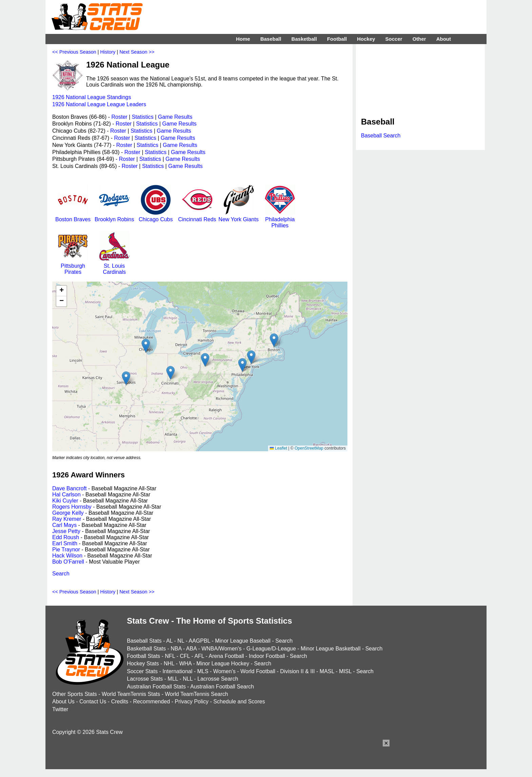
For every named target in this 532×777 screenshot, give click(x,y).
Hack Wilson (67, 556)
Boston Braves (73, 216)
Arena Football (226, 656)
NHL (169, 664)
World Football (258, 671)
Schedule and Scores (239, 702)
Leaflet (278, 448)
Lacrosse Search (218, 679)
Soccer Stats (142, 671)
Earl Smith (65, 543)
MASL (327, 671)
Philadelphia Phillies (280, 219)
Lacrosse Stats (145, 679)
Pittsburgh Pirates (73, 266)
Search (61, 574)
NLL (188, 679)
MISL (345, 671)
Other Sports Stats (75, 694)
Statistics (142, 117)
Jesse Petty (66, 531)
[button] (146, 346)
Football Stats (144, 656)
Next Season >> (137, 52)
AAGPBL (199, 641)
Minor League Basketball (330, 649)
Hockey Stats (143, 664)
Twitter (60, 709)
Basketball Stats (146, 649)
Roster (119, 117)
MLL (173, 679)
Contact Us (93, 702)
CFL (185, 656)
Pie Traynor (66, 549)
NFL (170, 656)
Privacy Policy (192, 702)
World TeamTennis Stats (131, 694)
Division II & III (298, 671)
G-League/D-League (271, 649)
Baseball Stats (144, 641)
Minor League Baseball (243, 641)
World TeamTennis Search (196, 694)
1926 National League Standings (92, 97)
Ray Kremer (67, 519)
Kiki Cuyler (65, 501)
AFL (199, 656)
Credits (120, 702)
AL (169, 641)
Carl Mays (64, 525)
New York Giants (239, 216)
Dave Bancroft (69, 488)
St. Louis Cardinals (114, 266)
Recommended (151, 702)
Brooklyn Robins (115, 216)
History (108, 52)
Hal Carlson (66, 495)
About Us (63, 702)
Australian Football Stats (156, 687)
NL (181, 641)
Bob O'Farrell (68, 562)
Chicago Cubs (156, 216)
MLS (203, 671)
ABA (191, 649)
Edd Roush (66, 537)
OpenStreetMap (309, 448)
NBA (176, 649)
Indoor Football (267, 656)
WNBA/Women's (222, 649)
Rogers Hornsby (72, 507)
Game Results (175, 117)
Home (243, 39)
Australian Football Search (222, 687)
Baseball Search (381, 136)
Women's (224, 671)
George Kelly (68, 513)
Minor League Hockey (223, 664)
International (177, 671)
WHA (185, 664)
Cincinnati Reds (197, 216)
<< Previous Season (74, 52)
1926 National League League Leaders (99, 104)
